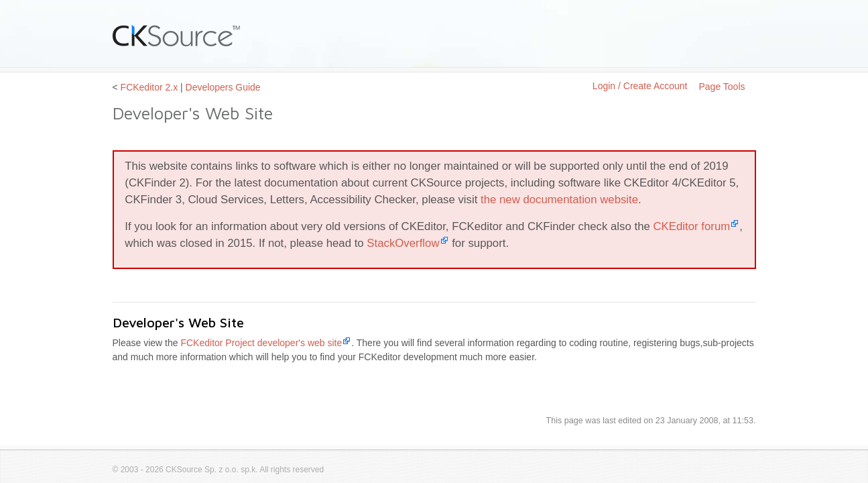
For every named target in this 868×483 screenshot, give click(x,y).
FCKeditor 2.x (149, 87)
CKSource (177, 36)
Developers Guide (223, 87)
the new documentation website (559, 200)
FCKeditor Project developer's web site (261, 343)
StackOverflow (403, 243)
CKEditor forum (691, 226)
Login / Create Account (640, 86)
